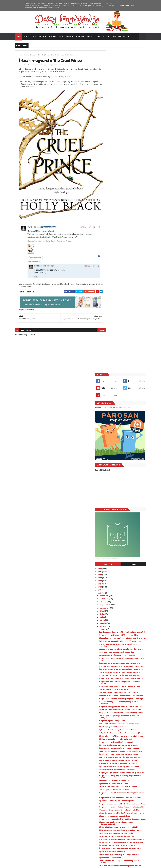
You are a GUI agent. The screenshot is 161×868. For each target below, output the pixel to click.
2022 (110, 258)
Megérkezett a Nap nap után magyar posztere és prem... (125, 513)
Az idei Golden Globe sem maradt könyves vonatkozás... (127, 632)
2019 (110, 268)
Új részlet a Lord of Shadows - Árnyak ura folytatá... (127, 454)
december (114, 273)
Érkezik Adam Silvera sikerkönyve (124, 646)
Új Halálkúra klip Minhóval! (120, 618)
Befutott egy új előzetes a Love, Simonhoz (127, 342)
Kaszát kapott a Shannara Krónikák (124, 516)
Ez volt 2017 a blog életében (121, 670)
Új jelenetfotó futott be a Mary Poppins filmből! (126, 500)
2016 (110, 708)
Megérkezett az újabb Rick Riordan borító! (127, 461)
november (114, 276)
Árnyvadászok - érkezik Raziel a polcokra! (127, 602)
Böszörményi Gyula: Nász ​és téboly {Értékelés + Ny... (124, 700)
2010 (110, 726)
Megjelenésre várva (48, 55)
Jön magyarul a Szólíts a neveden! (124, 528)
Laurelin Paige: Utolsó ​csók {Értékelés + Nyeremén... (126, 371)
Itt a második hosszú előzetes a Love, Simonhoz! (125, 524)
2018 (110, 271)
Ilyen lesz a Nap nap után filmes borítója (126, 586)
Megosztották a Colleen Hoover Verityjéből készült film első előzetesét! (130, 781)
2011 (110, 723)
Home (21, 55)
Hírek (26, 37)
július (112, 289)
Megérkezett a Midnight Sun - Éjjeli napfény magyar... (124, 376)
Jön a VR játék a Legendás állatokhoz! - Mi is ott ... (127, 394)
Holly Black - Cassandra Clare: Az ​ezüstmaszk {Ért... (123, 449)
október (113, 279)
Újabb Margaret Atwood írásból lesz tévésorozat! (124, 351)
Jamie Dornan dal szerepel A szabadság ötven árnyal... (126, 622)
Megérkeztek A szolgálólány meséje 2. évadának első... (125, 567)
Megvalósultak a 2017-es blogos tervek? (126, 659)
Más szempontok (120, 37)
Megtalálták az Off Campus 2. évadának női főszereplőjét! (127, 790)
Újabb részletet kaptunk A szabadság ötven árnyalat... (125, 320)
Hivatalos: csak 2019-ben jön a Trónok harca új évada (125, 677)
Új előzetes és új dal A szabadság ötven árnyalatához (126, 663)
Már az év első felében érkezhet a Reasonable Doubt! (123, 593)
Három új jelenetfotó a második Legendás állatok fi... (127, 650)
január (113, 307)
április (112, 298)
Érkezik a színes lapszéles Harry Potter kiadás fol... (126, 606)
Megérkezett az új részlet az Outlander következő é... (126, 549)
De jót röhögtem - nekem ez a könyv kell (127, 589)
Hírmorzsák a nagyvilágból (32, 55)
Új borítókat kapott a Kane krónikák (125, 563)
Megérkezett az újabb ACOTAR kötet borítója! (125, 316)
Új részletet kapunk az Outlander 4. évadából (124, 577)
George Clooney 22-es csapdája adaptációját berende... (123, 409)
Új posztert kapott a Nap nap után (124, 673)
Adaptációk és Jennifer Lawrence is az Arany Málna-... (126, 423)
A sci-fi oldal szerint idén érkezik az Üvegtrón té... (124, 637)
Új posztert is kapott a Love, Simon (124, 520)
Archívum (115, 242)
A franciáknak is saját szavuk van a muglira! (124, 495)
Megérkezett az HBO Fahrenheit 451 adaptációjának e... (124, 532)
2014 (110, 714)
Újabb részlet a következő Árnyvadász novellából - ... (126, 470)
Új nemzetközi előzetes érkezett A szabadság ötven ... (124, 598)
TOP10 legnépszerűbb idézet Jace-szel (126, 440)
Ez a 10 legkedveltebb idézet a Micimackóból (122, 490)
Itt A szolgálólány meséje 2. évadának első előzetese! (127, 554)
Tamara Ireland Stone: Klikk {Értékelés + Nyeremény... (126, 485)
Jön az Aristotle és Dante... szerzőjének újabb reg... (126, 366)
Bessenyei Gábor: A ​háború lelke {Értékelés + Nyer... (123, 335)
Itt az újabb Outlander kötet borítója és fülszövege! (130, 772)
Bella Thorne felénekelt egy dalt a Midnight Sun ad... (124, 475)
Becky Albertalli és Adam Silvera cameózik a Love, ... (127, 418)
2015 (110, 711)
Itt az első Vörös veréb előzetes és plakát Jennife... (127, 627)
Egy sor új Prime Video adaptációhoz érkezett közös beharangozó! (129, 808)
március (113, 301)
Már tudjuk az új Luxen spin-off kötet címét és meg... (125, 642)
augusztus (114, 286)
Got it (134, 5)
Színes (69, 37)
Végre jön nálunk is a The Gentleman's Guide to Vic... (126, 559)
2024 (110, 252)
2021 (110, 262)
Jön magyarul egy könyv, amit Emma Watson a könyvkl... (125, 428)
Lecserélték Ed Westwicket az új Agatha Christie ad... (126, 655)
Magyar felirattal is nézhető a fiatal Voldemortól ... (124, 536)
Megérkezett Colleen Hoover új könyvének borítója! (127, 404)
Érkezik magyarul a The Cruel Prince (125, 667)
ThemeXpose (28, 865)
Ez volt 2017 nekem (117, 681)
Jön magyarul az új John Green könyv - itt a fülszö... (127, 690)
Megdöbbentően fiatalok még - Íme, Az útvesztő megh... (126, 381)
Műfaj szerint (102, 37)
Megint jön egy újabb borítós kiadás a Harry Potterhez (125, 508)
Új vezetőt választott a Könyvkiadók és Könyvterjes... (126, 361)
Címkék (136, 242)
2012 (110, 720)
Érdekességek (39, 37)
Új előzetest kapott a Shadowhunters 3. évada (126, 480)
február (113, 304)
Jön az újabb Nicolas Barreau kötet (124, 390)
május (112, 295)
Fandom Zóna (55, 37)
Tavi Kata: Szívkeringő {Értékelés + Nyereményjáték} (124, 685)
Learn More (124, 5)
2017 (110, 705)
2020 (110, 265)
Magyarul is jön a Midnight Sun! (122, 432)
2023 (110, 255)
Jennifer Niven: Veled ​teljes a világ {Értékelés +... (124, 694)
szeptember (115, 283)
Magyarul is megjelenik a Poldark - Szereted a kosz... (124, 413)
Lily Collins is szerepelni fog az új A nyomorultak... (124, 614)
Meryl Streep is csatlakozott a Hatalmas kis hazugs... (126, 356)
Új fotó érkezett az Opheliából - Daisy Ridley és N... (125, 582)
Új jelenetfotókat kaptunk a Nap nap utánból (125, 465)
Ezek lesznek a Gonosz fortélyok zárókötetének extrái (123, 311)
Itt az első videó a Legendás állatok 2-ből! (127, 339)
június (112, 292)
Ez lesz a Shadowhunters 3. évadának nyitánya (125, 436)
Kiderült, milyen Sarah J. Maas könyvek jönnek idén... (126, 399)
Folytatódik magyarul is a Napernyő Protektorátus (124, 325)
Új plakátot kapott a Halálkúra (122, 610)
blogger (97, 321)
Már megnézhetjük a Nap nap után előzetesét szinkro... (124, 330)
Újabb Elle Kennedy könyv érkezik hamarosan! (128, 799)
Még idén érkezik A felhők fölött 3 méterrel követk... (127, 386)
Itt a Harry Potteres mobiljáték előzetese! (127, 504)
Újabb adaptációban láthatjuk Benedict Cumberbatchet (126, 572)
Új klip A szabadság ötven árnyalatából (126, 458)
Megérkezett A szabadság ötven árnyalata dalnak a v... (123, 346)
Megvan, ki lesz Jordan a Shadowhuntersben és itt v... (122, 544)
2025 (110, 249)
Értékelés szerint (84, 37)
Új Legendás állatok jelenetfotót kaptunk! (127, 540)
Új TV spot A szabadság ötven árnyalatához (122, 444)
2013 (110, 717)
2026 (110, 246)
